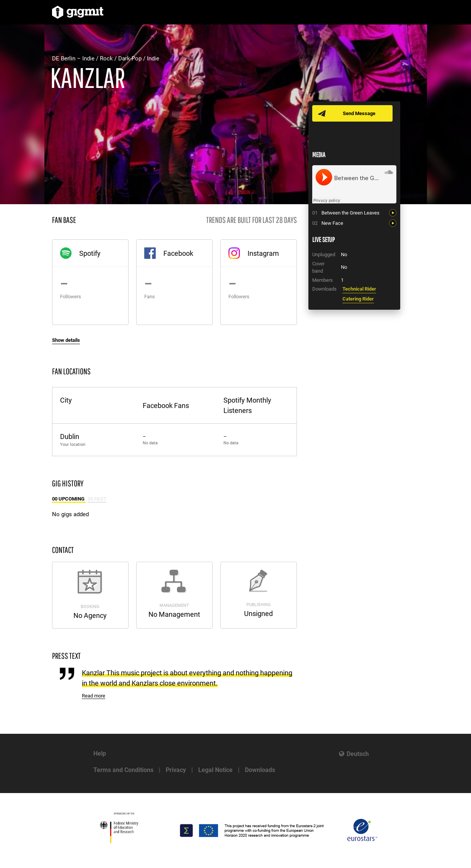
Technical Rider (359, 289)
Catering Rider (358, 299)
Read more (94, 696)
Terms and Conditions (123, 770)
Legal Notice (215, 770)
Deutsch (358, 754)
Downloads (260, 770)
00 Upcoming (69, 499)
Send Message (359, 113)
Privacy (176, 770)
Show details (66, 340)
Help (100, 753)
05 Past (97, 499)
